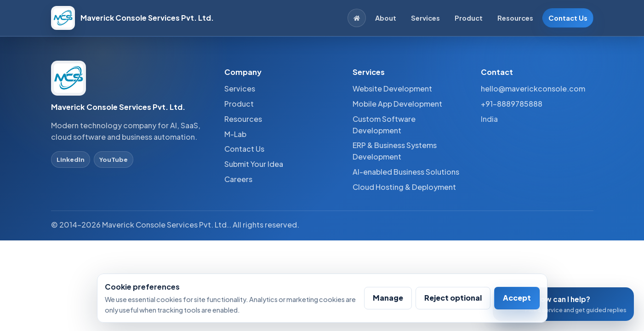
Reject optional (453, 298)
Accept (517, 298)
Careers (238, 179)
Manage (388, 298)
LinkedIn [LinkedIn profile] (71, 159)
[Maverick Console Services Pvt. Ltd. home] (132, 18)
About (386, 18)
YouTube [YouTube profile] (114, 159)
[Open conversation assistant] (563, 304)
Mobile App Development (397, 104)
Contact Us (568, 18)
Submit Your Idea (254, 164)
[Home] (357, 18)
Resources (515, 18)
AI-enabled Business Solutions (406, 172)
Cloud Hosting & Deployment (404, 187)
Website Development (392, 88)
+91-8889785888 (512, 104)
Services (425, 18)
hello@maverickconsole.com (533, 88)
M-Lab (235, 134)
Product (469, 18)
